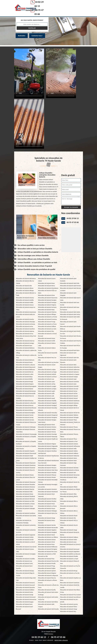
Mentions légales (61, 640)
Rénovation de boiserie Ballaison (25, 348)
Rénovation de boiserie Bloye (24, 377)
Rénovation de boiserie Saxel (68, 379)
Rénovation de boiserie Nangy (47, 518)
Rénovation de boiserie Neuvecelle (48, 528)
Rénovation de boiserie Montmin (48, 489)
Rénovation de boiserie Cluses (25, 506)
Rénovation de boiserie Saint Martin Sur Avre (70, 332)
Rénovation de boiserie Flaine (69, 607)
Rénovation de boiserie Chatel (25, 456)
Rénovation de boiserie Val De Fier (70, 413)
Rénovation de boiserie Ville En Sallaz (69, 498)
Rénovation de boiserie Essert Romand (25, 608)
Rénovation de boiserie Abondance (26, 279)
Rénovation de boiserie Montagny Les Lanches (48, 486)
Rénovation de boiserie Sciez (68, 384)
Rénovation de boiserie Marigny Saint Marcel (47, 421)
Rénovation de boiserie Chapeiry (25, 451)
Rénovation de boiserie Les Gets (47, 329)
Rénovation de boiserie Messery (47, 468)
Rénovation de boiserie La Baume (26, 365)
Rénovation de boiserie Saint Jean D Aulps (70, 299)
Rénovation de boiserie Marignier (48, 417)
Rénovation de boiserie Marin (47, 425)
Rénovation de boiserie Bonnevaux (26, 391)
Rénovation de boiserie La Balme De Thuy (26, 356)
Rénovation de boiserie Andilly (25, 303)
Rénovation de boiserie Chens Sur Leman (26, 479)
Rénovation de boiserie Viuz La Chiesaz (69, 522)
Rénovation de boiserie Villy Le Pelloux (69, 512)
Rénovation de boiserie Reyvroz (47, 578)
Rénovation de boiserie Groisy (47, 338)
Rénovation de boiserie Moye (46, 504)
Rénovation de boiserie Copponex (26, 535)
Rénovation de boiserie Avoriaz (69, 604)
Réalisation (22, 36)
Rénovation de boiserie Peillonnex (48, 547)
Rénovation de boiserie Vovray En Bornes (70, 534)
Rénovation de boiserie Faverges (47, 303)
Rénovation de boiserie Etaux (46, 283)
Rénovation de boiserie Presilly (47, 563)
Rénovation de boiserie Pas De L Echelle (69, 601)
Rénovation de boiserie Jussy (68, 542)
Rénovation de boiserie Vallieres (69, 453)
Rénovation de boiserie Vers (68, 473)
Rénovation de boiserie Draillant (25, 590)
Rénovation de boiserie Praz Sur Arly (48, 561)
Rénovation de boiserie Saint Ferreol (70, 286)
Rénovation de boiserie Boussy (25, 405)
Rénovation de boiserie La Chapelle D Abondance (26, 438)
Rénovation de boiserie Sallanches (70, 367)
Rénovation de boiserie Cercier (25, 415)
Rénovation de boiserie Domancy (25, 583)
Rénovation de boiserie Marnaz (47, 432)
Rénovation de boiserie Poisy (46, 559)
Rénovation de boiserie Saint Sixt (69, 358)
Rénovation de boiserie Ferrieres (47, 307)
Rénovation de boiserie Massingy (48, 434)
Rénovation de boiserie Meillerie (47, 449)
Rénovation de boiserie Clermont (25, 499)
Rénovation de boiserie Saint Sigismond (68, 354)
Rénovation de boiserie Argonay (25, 331)
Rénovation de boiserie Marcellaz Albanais (48, 409)
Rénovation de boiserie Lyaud (46, 398)
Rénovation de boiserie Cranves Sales (25, 550)
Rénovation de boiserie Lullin (46, 394)
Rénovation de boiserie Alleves (25, 288)
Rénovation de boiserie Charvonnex (26, 453)
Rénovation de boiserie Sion (68, 611)
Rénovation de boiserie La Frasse (47, 324)
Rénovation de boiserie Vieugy (69, 571)
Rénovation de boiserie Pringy (47, 566)
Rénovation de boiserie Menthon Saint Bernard (47, 452)
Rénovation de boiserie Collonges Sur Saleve (26, 510)
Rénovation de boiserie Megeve (47, 444)
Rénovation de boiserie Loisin (46, 382)
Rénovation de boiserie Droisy (25, 592)
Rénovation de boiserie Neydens (47, 530)
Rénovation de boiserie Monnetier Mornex (48, 481)
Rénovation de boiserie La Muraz (47, 506)
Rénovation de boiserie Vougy (69, 530)
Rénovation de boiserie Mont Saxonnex (46, 495)
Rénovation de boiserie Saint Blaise (48, 602)
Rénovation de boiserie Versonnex (70, 475)
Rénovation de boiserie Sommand (70, 549)
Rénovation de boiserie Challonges (26, 427)
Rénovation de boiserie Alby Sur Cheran (25, 282)
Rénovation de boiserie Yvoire (69, 540)
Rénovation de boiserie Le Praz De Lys (70, 574)
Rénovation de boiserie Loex (46, 379)
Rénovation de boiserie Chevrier (25, 489)
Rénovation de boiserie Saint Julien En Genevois (70, 318)
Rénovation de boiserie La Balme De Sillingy (26, 352)
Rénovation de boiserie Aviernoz (25, 341)
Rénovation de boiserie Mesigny (47, 465)
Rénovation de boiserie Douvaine (25, 587)
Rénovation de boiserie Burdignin (26, 413)
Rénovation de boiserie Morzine (47, 501)
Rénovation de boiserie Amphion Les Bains (71, 579)
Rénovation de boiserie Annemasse (26, 312)
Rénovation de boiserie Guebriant (70, 583)
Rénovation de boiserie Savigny (69, 377)
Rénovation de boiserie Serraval (69, 389)
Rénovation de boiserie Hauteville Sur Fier (48, 354)
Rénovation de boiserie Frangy (47, 322)
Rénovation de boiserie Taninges (69, 417)
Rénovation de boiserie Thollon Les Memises (70, 423)
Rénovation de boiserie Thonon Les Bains (70, 431)
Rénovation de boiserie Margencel (48, 415)
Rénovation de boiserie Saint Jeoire (70, 312)
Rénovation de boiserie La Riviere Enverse (48, 581)
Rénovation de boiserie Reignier (47, 573)
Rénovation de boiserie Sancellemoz (70, 597)
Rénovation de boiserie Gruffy (47, 341)
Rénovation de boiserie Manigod (47, 405)
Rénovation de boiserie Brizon (25, 410)
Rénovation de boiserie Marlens (47, 427)
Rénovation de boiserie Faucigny (47, 300)
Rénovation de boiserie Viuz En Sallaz (69, 526)
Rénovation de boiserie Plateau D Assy (70, 562)
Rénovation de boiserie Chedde (69, 556)
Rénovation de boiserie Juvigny (47, 370)
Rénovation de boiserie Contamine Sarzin (26, 526)
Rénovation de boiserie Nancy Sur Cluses (48, 514)
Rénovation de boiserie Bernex (25, 372)
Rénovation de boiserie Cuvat (24, 563)
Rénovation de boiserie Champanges (26, 434)
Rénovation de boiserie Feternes (47, 312)
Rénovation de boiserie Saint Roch (70, 350)
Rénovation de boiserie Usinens (69, 444)
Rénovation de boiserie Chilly (24, 492)
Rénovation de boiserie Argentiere (70, 552)
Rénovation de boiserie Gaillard (47, 326)
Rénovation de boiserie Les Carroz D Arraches (70, 546)
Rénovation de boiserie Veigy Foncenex (68, 464)
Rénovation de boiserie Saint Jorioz (70, 314)
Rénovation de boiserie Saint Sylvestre (68, 361)
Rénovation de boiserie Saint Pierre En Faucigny (70, 347)
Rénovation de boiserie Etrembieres (48, 288)
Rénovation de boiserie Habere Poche (47, 349)
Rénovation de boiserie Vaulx (68, 461)
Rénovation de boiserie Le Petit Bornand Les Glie (47, 555)
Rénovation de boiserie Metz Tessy (48, 470)
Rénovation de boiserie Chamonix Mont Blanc (26, 431)
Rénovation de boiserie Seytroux (69, 403)
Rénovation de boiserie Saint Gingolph (68, 294)
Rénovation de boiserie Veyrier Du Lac (70, 483)
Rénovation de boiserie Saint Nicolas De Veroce (70, 337)
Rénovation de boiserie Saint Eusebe (48, 609)
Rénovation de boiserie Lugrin (47, 391)
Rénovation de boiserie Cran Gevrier (26, 547)
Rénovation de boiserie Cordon (25, 537)
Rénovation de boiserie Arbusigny (26, 322)
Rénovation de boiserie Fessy (46, 310)
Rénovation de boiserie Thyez (68, 420)
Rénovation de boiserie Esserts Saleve (47, 280)
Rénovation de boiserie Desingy (25, 571)
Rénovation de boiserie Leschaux (47, 377)
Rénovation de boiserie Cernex (25, 417)
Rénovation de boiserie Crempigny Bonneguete (26, 555)
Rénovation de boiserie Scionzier (69, 386)
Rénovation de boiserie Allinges (25, 291)
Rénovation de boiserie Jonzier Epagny (47, 366)
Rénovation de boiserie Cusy (24, 561)
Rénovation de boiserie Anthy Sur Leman (26, 316)
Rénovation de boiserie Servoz (69, 391)
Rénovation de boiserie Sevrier (69, 394)
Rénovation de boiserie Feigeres (47, 305)
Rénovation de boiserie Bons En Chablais (25, 397)
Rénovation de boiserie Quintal (47, 571)
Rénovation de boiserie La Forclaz (48, 317)
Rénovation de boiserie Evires (47, 295)
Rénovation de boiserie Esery (24, 604)
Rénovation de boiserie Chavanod (26, 468)
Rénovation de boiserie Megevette (48, 446)
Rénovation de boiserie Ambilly (25, 300)
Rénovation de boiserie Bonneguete (26, 386)
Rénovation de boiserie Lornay (47, 384)
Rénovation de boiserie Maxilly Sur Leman (48, 440)
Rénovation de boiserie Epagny (25, 602)
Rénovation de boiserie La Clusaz (25, 504)
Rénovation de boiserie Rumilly (47, 590)
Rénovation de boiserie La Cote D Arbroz (25, 543)
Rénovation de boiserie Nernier (47, 525)
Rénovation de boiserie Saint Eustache (68, 280)
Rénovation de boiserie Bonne (25, 389)
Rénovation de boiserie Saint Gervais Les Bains (71, 289)
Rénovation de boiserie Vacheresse (70, 446)
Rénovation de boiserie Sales (68, 365)
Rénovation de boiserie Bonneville (26, 394)
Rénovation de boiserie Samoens (69, 372)
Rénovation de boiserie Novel (46, 535)
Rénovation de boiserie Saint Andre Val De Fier (48, 598)
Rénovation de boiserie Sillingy (69, 405)
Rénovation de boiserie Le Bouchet (26, 403)
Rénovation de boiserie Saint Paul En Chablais (71, 342)
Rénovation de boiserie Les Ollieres (48, 537)
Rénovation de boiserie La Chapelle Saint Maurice (26, 447)
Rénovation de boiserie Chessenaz (26, 482)
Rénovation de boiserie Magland (47, 403)
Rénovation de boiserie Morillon (47, 499)
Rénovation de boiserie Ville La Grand (69, 502)
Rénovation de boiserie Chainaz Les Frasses (26, 423)
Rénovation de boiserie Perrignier (48, 549)
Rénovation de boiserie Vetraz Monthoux (69, 479)
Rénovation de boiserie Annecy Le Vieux (26, 308)
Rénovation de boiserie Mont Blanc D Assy (70, 591)
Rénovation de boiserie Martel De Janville (70, 586)
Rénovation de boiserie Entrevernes (26, 599)
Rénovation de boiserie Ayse (24, 346)
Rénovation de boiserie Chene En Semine (25, 471)
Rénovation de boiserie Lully (46, 396)
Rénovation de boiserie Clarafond (26, 496)
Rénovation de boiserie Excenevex (48, 298)
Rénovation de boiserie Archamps (26, 324)
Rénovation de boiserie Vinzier (69, 516)
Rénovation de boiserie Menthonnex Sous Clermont (48, 462)
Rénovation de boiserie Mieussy (47, 475)
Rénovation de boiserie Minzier (47, 477)
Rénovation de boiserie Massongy (48, 437)
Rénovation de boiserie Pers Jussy (48, 552)
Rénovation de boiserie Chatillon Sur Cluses (26, 459)
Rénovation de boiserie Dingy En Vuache (25, 574)
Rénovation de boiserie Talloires (69, 415)
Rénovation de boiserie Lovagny (47, 386)
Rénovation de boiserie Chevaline (26, 485)
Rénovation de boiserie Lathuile (47, 374)
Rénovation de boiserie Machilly (47, 401)
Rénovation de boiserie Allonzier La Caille (26, 294)
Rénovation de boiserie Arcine (25, 326)
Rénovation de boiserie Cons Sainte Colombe (26, 517)
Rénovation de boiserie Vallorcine (70, 456)
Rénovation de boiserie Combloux (26, 513)
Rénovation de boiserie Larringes (47, 372)
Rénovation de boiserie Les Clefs (25, 501)
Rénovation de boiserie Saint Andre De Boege (48, 593)
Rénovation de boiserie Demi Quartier (24, 567)
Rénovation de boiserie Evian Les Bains (47, 292)
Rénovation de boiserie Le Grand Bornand (47, 335)
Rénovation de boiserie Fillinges (47, 314)
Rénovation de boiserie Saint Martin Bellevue (70, 328)
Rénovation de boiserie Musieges (48, 511)
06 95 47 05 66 (73, 222)
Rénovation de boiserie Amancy (25, 298)
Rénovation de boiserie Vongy (69, 609)
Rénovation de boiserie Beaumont (26, 367)
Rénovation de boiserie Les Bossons (70, 554)
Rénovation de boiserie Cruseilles (26, 559)
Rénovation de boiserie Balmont (25, 360)
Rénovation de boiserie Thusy (69, 439)
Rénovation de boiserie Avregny (25, 343)
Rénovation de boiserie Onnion (47, 540)
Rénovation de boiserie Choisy (25, 494)
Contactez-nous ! (37, 36)
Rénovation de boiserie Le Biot (25, 374)
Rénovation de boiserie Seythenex (70, 401)
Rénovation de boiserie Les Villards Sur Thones (70, 490)
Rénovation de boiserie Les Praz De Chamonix (70, 567)
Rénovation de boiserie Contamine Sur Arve (26, 531)
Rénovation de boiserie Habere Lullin (47, 344)
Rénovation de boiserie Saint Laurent (68, 323)
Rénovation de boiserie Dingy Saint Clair (26, 579)
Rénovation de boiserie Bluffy (24, 379)
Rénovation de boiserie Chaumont (26, 463)
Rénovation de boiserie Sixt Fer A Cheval (69, 409)
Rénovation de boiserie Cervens (25, 420)
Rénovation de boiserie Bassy (24, 362)
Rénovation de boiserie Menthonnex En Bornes (48, 457)
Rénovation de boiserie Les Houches (48, 362)
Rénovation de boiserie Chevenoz (26, 487)
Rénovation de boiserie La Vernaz (70, 470)
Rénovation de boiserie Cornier (25, 540)
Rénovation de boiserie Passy (46, 544)
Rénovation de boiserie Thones (69, 427)
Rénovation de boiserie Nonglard (47, 532)
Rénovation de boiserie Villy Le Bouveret (69, 507)
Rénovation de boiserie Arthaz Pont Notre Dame (26, 337)
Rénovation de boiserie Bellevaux (26, 370)
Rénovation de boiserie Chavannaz (26, 465)
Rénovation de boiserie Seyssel (69, 398)
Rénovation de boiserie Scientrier (70, 382)
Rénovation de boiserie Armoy (25, 334)
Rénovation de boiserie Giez (46, 331)
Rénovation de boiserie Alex (24, 286)
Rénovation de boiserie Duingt (25, 595)
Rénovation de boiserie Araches (25, 319)
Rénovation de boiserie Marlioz (47, 429)
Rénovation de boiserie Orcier (47, 542)
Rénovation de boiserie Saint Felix (70, 283)
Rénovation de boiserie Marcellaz (48, 413)
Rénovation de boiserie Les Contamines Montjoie (24, 522)
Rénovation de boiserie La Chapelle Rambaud (26, 443)
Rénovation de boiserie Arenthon (25, 329)
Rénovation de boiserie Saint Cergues (46, 605)
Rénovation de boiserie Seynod (69, 396)
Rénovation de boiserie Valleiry (69, 451)
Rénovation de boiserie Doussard (25, 585)
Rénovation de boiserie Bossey (25, 401)
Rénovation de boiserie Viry (68, 518)
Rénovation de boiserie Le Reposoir (48, 576)
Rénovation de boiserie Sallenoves (70, 370)
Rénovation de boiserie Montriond (48, 492)
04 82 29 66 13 (73, 218)
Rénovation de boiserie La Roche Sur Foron (48, 586)
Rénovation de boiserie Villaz (68, 494)
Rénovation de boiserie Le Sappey (70, 374)
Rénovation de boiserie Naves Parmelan (47, 522)
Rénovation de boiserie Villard (69, 487)
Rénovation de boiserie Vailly (68, 449)
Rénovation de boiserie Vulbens (69, 537)
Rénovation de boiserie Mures (47, 508)
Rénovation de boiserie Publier (47, 568)
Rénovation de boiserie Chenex (25, 475)
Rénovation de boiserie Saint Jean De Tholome (70, 308)
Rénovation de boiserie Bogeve (25, 384)
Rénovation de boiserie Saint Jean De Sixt (70, 304)
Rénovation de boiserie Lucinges (47, 389)
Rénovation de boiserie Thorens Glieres (69, 435)
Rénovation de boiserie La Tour (69, 441)
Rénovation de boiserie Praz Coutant (70, 595)
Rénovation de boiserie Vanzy (68, 458)
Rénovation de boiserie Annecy (25, 305)
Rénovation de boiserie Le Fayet (69, 559)
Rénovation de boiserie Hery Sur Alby (47, 359)
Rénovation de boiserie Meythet (47, 473)
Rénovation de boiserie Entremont (26, 597)
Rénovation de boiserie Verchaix (69, 468)
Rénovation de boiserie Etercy (47, 286)
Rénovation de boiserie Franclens (48, 319)
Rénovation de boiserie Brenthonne (26, 408)
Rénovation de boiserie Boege (25, 382)
